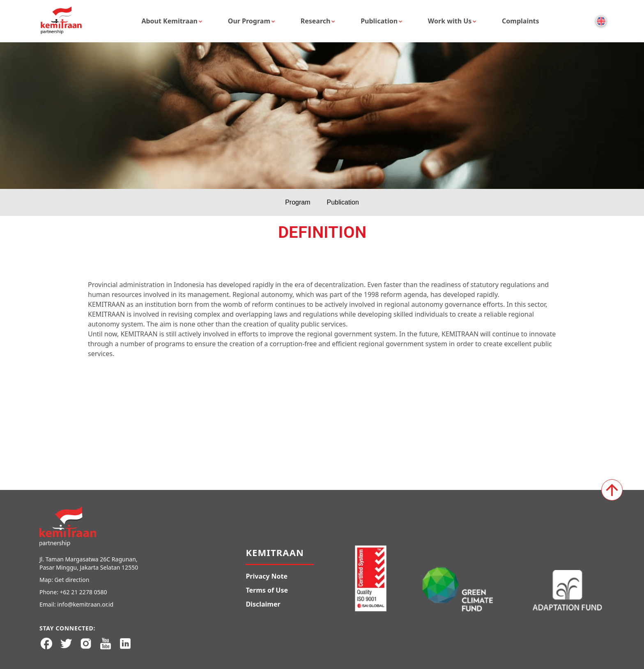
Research (316, 21)
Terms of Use (267, 590)
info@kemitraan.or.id (85, 604)
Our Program (249, 21)
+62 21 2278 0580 (84, 592)
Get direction (72, 580)
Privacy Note (267, 576)
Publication (379, 21)
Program (298, 202)
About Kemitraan (169, 21)
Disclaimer (263, 604)
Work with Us (450, 21)
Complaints (521, 21)
